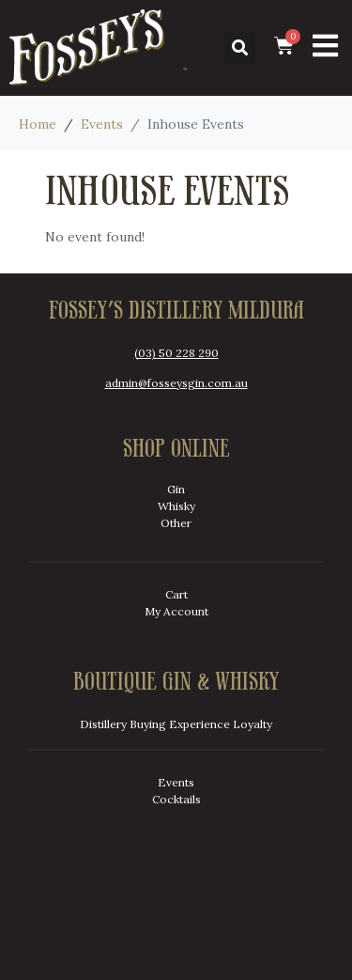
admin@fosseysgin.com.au (176, 383)
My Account (176, 611)
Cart (176, 594)
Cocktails (176, 799)
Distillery (103, 724)
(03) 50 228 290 (176, 353)
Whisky (176, 506)
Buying (148, 724)
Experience (199, 724)
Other (176, 523)
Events (176, 782)
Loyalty (253, 724)
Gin (176, 489)
